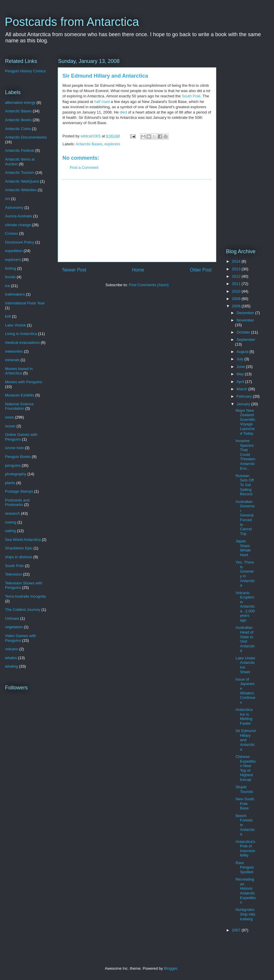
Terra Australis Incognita (25, 596)
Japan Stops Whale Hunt (243, 548)
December (246, 313)
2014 (237, 261)
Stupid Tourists (244, 789)
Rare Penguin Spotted (245, 867)
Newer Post (74, 270)
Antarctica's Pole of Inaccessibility (245, 849)
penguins (13, 465)
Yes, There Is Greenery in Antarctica (245, 574)
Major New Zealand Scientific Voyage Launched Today (245, 422)
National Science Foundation (19, 406)
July (241, 359)
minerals (12, 360)
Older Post (201, 270)
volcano (12, 649)
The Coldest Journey (23, 610)
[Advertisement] (137, 221)
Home (138, 270)
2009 (237, 299)
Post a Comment (84, 167)
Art (8, 199)
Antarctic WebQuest (22, 181)
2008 (237, 306)
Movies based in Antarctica (19, 371)
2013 (237, 269)
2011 (237, 284)
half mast (102, 102)
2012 (237, 276)
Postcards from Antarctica (72, 22)
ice (8, 286)
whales (11, 658)
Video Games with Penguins (20, 638)
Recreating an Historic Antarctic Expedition (245, 891)
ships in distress (19, 557)
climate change (18, 225)
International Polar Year (25, 303)
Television (13, 574)
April (241, 382)
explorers (112, 144)
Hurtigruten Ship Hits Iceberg (245, 914)
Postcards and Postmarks (17, 502)
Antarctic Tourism (20, 172)
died (123, 112)
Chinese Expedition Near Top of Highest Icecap (245, 768)
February (245, 396)
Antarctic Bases (89, 144)
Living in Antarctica (21, 334)
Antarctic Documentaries (26, 137)
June (241, 367)
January (244, 404)
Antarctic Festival (20, 150)
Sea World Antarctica (23, 540)
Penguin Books (18, 457)
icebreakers (15, 294)
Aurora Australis (19, 216)
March (242, 389)
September (246, 340)
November (245, 320)
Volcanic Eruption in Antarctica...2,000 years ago (245, 607)
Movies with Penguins (24, 382)
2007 (237, 930)
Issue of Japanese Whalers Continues (245, 691)
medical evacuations (22, 342)
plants (10, 483)
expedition (14, 251)
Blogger (170, 968)
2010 (237, 291)
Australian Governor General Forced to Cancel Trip (245, 518)
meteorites (14, 351)
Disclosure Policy (20, 242)
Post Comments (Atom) (149, 285)
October (244, 332)
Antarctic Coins (18, 129)
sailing (10, 531)
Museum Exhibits (20, 395)
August (243, 352)
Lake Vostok (15, 325)
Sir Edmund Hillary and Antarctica (245, 740)
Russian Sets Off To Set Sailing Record (245, 485)
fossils (10, 277)
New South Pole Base (245, 804)
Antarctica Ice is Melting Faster (244, 716)
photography (16, 474)
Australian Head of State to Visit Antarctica (245, 639)
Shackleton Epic (19, 548)
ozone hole (14, 448)
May (241, 374)
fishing (11, 268)
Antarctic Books (18, 120)
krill (8, 316)
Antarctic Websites (21, 190)
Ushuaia (12, 618)
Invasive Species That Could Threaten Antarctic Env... (245, 455)
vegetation (14, 627)
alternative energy (20, 102)
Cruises (11, 233)
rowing (11, 522)
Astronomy (14, 207)
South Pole (191, 96)
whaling (11, 666)
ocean (10, 426)
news (9, 417)
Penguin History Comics (25, 71)
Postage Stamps (19, 491)
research (13, 513)
